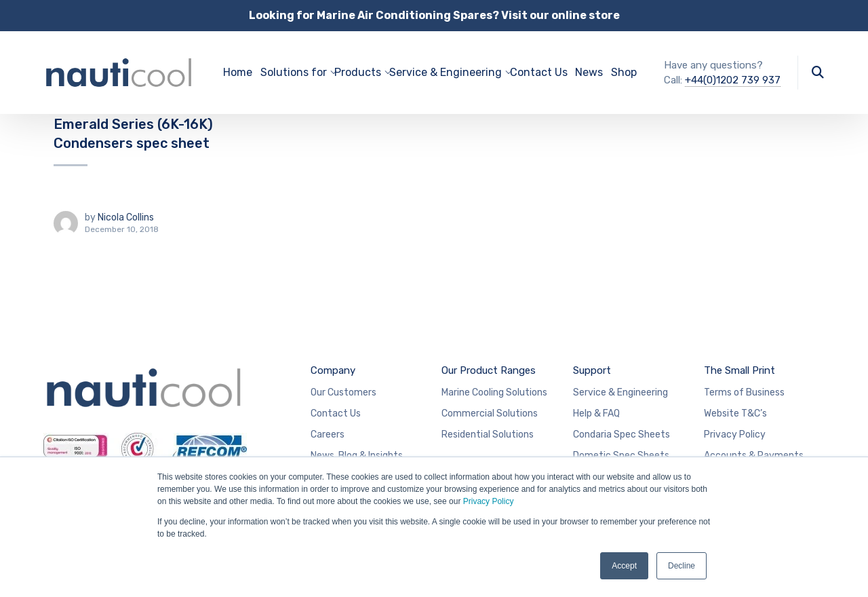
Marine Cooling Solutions (494, 392)
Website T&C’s (735, 413)
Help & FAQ (596, 413)
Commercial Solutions (490, 413)
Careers (328, 435)
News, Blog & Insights (357, 456)
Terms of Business (744, 392)
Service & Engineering (620, 392)
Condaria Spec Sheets (622, 435)
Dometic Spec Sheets (621, 456)
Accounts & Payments (754, 456)
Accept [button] (624, 566)
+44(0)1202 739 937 (733, 80)
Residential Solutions (488, 435)
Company (333, 370)
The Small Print (739, 370)
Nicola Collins (126, 217)
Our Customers (343, 392)
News (589, 72)
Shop (624, 72)
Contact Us (539, 72)
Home (238, 72)
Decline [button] (682, 566)
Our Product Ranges (489, 370)
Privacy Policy (489, 501)
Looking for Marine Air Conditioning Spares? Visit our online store (434, 15)
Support (592, 370)
